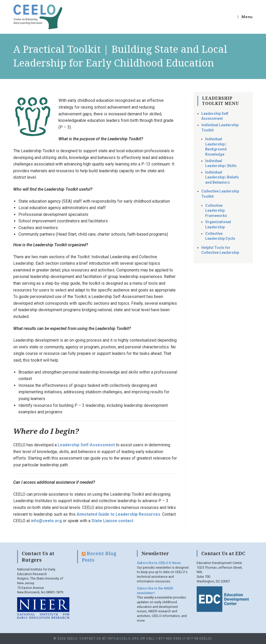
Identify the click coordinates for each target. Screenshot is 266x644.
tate (99, 521)
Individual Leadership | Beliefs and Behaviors (222, 177)
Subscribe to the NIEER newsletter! (155, 591)
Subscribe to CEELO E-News (159, 563)
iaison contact (119, 521)
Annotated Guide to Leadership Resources (118, 514)
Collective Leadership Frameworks (216, 211)
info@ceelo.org (46, 521)
